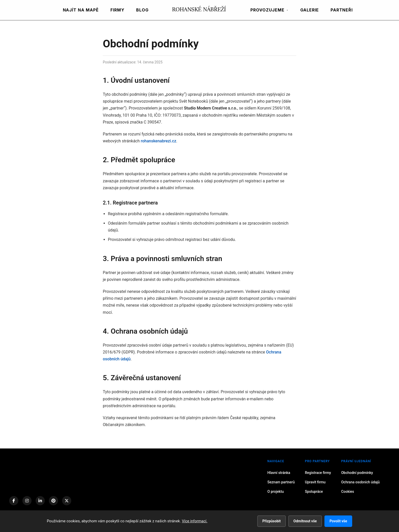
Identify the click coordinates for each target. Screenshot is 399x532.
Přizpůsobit (272, 521)
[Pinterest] (53, 501)
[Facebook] (14, 501)
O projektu (276, 492)
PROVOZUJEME (269, 10)
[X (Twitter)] (67, 501)
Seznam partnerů (281, 482)
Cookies (348, 492)
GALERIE (310, 10)
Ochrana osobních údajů (360, 482)
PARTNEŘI (342, 10)
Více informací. (195, 521)
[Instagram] (27, 501)
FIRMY (117, 10)
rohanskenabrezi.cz (159, 141)
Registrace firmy (318, 473)
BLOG (142, 10)
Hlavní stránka (279, 473)
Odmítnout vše (305, 521)
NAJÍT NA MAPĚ (81, 10)
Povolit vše (338, 521)
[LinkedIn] (40, 501)
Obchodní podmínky (357, 473)
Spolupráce (314, 492)
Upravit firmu (315, 482)
